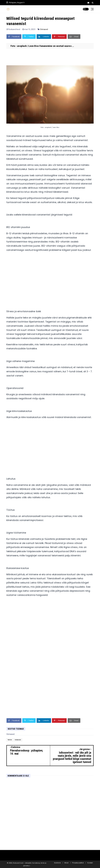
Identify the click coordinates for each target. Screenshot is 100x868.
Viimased (44, 29)
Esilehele (57, 863)
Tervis (10, 740)
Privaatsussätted (78, 863)
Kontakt (90, 863)
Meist (66, 863)
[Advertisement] (50, 285)
